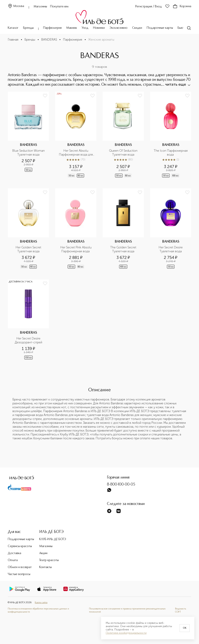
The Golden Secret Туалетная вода (124, 249)
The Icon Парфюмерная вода (171, 153)
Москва (16, 6)
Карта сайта (41, 603)
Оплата (13, 560)
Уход (85, 28)
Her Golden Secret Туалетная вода (29, 249)
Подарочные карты (160, 28)
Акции (43, 553)
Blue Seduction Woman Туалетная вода (29, 153)
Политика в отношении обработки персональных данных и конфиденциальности (38, 610)
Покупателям (59, 7)
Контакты (45, 567)
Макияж (72, 28)
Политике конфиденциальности (126, 633)
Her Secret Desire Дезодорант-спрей (28, 340)
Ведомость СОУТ (181, 610)
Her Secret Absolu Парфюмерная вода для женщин (76, 153)
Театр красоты (49, 560)
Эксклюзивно (118, 28)
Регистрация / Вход (149, 7)
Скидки (137, 28)
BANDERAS (49, 40)
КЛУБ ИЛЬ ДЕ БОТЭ (53, 539)
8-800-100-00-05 (121, 485)
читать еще (178, 84)
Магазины (40, 7)
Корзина (182, 6)
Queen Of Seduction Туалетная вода (124, 153)
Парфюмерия (52, 28)
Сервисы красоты (20, 546)
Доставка (14, 553)
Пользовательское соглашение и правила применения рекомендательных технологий (127, 610)
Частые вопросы (19, 574)
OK (185, 628)
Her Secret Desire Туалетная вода (171, 249)
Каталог (13, 28)
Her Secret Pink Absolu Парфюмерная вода (76, 249)
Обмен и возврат (20, 567)
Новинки (99, 28)
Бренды (28, 28)
